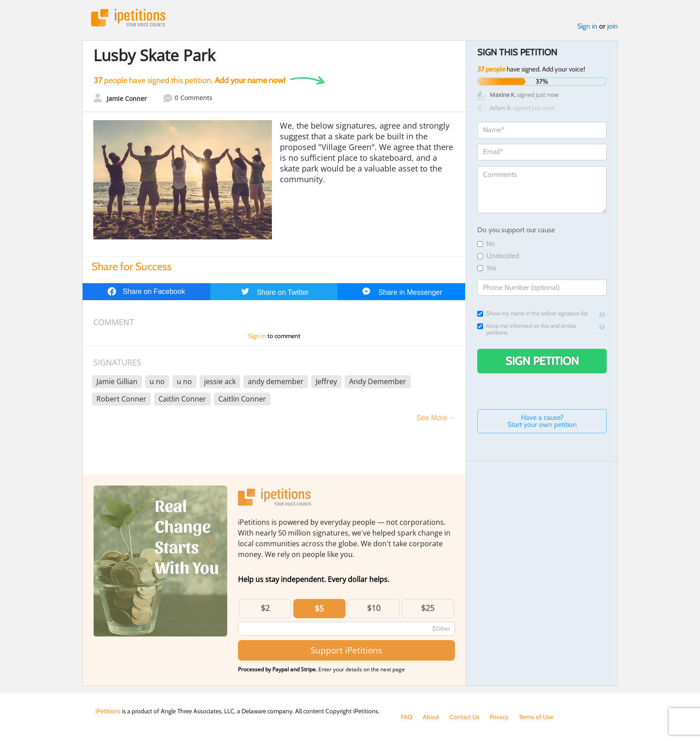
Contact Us (465, 717)
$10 (374, 608)
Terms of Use (536, 717)
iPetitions (128, 18)
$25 (428, 608)
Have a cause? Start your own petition (542, 421)
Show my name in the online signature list (532, 313)
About (431, 717)
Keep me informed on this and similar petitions (527, 329)
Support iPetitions (346, 650)
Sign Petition (542, 361)
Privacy (499, 717)
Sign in (587, 26)
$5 (319, 608)
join (612, 26)
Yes (487, 268)
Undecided (498, 256)
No (486, 244)
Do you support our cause (516, 230)
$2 (265, 608)
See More (432, 418)
